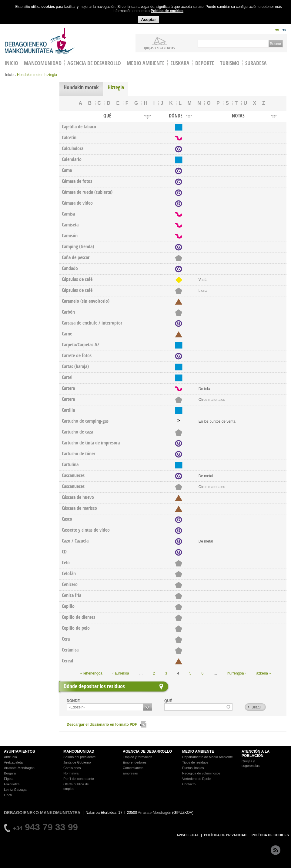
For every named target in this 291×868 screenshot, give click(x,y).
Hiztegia (116, 87)
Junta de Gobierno (77, 762)
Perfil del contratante (79, 779)
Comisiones (72, 768)
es (284, 29)
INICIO (11, 63)
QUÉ (168, 701)
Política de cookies (167, 11)
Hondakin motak (81, 87)
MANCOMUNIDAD (79, 751)
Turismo (230, 63)
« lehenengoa (91, 673)
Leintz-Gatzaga (15, 790)
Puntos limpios (193, 768)
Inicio (9, 75)
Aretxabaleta (13, 762)
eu (277, 29)
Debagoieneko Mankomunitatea (40, 41)
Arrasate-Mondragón (19, 768)
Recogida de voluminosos (201, 773)
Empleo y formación (137, 757)
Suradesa (256, 63)
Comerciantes (133, 768)
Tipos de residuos (195, 762)
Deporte (205, 63)
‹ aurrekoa (121, 673)
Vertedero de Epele (196, 779)
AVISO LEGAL (188, 835)
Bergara (10, 773)
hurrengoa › (237, 673)
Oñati (8, 795)
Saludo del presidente (79, 757)
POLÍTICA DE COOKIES (270, 835)
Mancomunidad (43, 63)
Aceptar (148, 20)
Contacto (189, 784)
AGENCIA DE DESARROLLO (147, 751)
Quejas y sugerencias (159, 48)
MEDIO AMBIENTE (198, 751)
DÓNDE (73, 701)
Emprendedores (135, 762)
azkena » (264, 673)
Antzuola (10, 757)
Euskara (180, 63)
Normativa (71, 773)
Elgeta (9, 779)
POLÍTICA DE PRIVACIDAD (225, 835)
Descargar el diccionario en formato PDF (102, 724)
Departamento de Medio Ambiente (207, 757)
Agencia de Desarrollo (94, 63)
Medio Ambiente (146, 63)
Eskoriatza (12, 784)
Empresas (130, 773)
